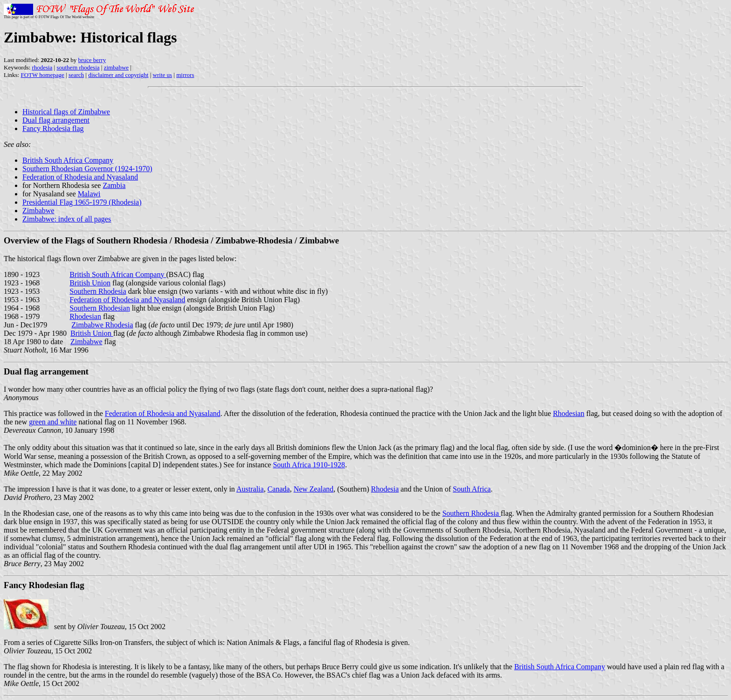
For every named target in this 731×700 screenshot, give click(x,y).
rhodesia (42, 67)
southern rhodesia (78, 67)
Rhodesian (85, 316)
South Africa (472, 489)
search (76, 75)
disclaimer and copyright (118, 75)
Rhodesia (385, 489)
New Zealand (314, 489)
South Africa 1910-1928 (309, 465)
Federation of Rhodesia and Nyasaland (80, 177)
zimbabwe (116, 67)
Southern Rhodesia (98, 291)
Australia (250, 489)
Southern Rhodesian (100, 308)
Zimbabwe (38, 211)
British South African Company (118, 274)
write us (163, 75)
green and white (53, 422)
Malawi (89, 194)
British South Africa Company (68, 160)
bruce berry (92, 60)
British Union (90, 283)
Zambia (114, 185)
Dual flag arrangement (56, 120)
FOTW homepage (42, 75)
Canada (279, 489)
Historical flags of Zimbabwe (66, 112)
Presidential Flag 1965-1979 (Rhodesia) (82, 202)
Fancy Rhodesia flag (53, 128)
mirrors (185, 75)
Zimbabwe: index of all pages (67, 219)
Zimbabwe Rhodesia (102, 325)
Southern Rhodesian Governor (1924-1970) (87, 169)
